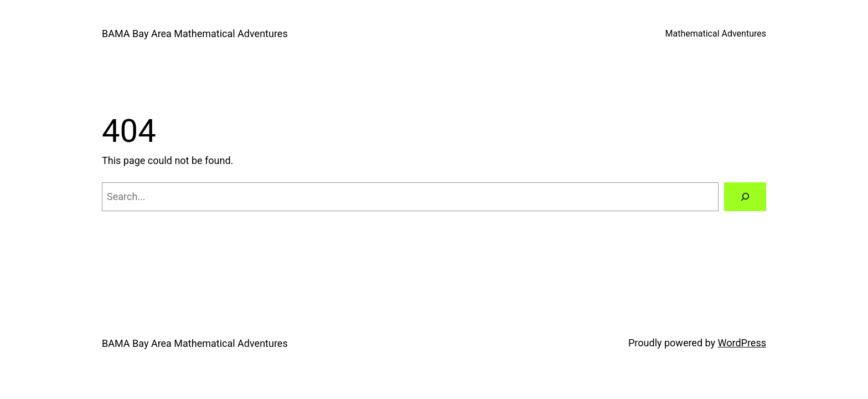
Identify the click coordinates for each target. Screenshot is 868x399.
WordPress (742, 343)
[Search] (745, 197)
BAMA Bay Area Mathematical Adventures (195, 34)
